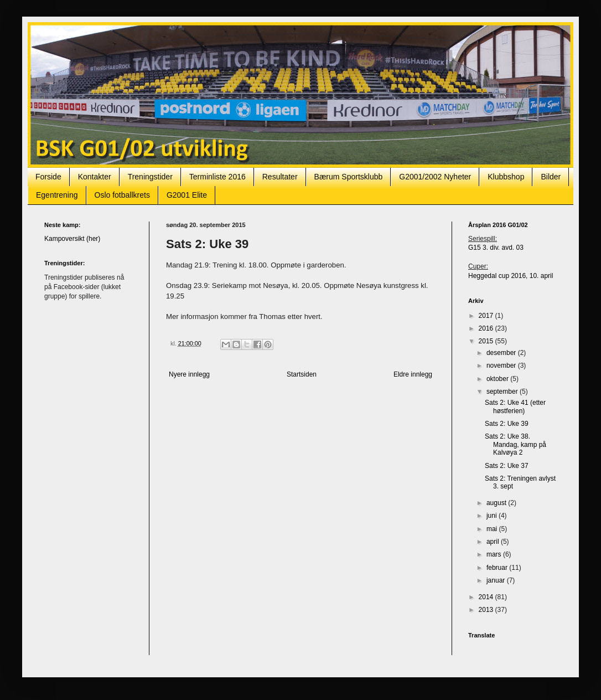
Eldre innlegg (413, 374)
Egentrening (57, 195)
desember (502, 353)
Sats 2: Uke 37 (507, 466)
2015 (487, 341)
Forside (48, 177)
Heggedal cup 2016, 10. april (511, 276)
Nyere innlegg (189, 374)
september (503, 392)
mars (495, 554)
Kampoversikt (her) (72, 239)
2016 (487, 328)
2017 (487, 316)
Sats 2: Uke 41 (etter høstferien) (515, 406)
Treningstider (150, 177)
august (497, 503)
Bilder (551, 177)
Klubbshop (506, 177)
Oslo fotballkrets (122, 195)
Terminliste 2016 (217, 177)
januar (497, 580)
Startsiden (302, 374)
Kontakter (95, 177)
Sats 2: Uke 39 (507, 424)
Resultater (280, 177)
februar (498, 568)
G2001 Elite (187, 195)
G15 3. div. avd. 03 (496, 248)
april (494, 542)
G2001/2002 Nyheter (435, 177)
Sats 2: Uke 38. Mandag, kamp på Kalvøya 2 (515, 444)
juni (493, 516)
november (502, 366)
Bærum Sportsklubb (349, 177)
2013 (487, 610)
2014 (487, 597)
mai (493, 529)
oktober (498, 379)
